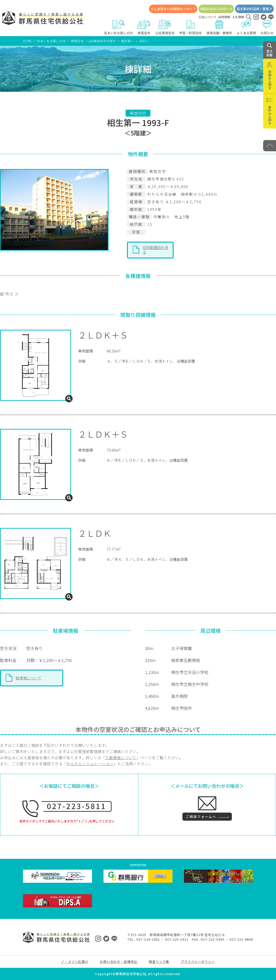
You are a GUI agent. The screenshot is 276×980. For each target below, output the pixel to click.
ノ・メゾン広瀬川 (75, 962)
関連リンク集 (159, 962)
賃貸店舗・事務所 (219, 27)
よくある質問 (246, 27)
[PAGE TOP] (270, 146)
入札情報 (238, 17)
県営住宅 (144, 27)
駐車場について (29, 678)
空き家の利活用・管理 (253, 9)
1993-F (144, 41)
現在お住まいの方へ (215, 9)
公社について (207, 17)
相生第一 (127, 41)
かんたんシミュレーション (90, 764)
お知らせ (267, 27)
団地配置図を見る (155, 250)
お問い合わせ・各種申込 (119, 962)
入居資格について (121, 758)
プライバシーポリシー (198, 962)
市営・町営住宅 (190, 27)
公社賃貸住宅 (165, 27)
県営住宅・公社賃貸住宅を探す (93, 41)
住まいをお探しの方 (118, 27)
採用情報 (224, 17)
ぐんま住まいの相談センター (172, 9)
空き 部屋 (270, 50)
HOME (27, 41)
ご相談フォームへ (201, 817)
